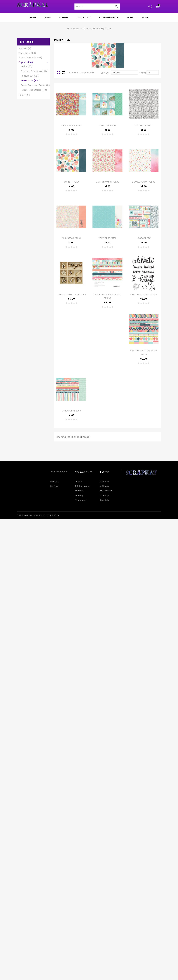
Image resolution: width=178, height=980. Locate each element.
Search (116, 7)
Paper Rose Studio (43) (34, 90)
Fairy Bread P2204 (71, 238)
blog (48, 18)
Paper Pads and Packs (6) (35, 85)
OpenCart (35, 515)
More (145, 18)
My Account (81, 500)
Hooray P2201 (144, 238)
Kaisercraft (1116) (30, 81)
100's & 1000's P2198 (72, 125)
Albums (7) (25, 49)
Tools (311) (24, 95)
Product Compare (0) (82, 73)
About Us (54, 481)
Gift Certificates (83, 486)
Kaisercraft (89, 29)
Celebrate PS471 (144, 125)
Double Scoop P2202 (144, 182)
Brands (79, 481)
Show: (143, 73)
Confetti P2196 (71, 182)
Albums (64, 18)
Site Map (54, 486)
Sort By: (105, 73)
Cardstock (84, 18)
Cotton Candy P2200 (107, 182)
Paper (130, 18)
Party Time (105, 29)
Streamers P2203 (71, 411)
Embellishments (109, 18)
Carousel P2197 (107, 125)
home (33, 18)
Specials (105, 481)
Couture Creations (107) (35, 71)
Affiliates (79, 491)
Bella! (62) (27, 66)
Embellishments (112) (30, 58)
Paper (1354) (26, 62)
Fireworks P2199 (108, 238)
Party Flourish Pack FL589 (71, 294)
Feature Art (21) (30, 76)
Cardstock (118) (27, 53)
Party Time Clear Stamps (144, 294)
